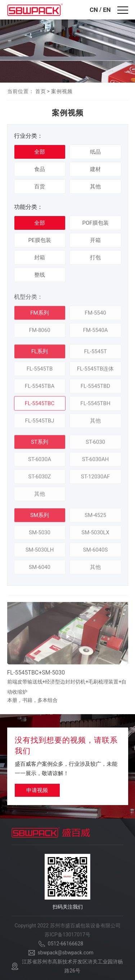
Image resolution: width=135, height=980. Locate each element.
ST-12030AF (96, 479)
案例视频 (62, 91)
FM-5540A (95, 332)
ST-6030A (40, 461)
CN (94, 10)
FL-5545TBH (95, 405)
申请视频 (37, 790)
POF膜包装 (95, 223)
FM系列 (39, 315)
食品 (40, 169)
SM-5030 (40, 535)
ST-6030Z (40, 479)
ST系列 (40, 444)
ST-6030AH (96, 461)
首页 (41, 91)
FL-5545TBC (40, 405)
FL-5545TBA (40, 388)
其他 (95, 186)
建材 (95, 169)
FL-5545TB (40, 371)
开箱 (95, 240)
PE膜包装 (40, 240)
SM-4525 (95, 517)
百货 (40, 186)
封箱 (40, 258)
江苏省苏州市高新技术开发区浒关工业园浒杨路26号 (72, 966)
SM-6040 (40, 569)
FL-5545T (95, 353)
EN (107, 10)
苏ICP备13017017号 (67, 935)
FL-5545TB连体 (96, 371)
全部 (40, 152)
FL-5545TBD (95, 388)
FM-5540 (95, 315)
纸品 (95, 152)
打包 (95, 258)
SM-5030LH (40, 552)
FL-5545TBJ (40, 423)
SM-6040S (96, 552)
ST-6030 (95, 444)
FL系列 (40, 353)
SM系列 (40, 517)
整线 (40, 275)
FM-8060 (39, 332)
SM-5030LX (95, 535)
